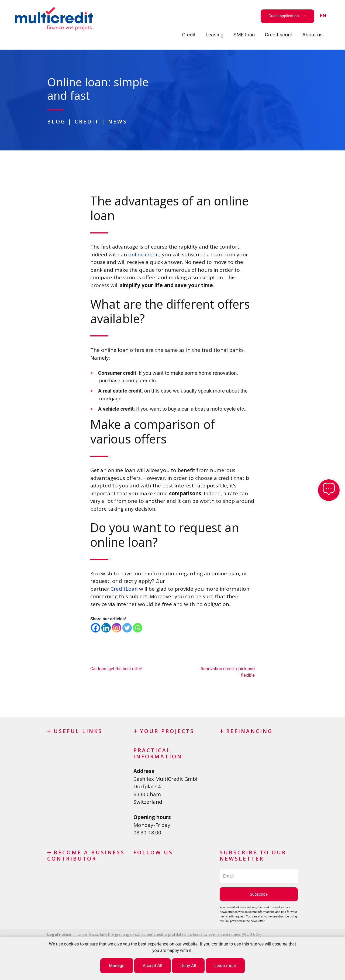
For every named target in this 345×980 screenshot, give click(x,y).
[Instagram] (117, 628)
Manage (117, 966)
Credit (189, 35)
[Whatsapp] (138, 628)
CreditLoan (124, 589)
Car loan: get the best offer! (116, 669)
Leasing (215, 35)
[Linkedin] (106, 628)
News (118, 121)
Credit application (284, 16)
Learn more (225, 966)
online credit (144, 255)
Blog (56, 121)
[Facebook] (96, 628)
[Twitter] (127, 628)
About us (312, 35)
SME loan (244, 35)
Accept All (153, 966)
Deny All (188, 966)
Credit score (279, 35)
